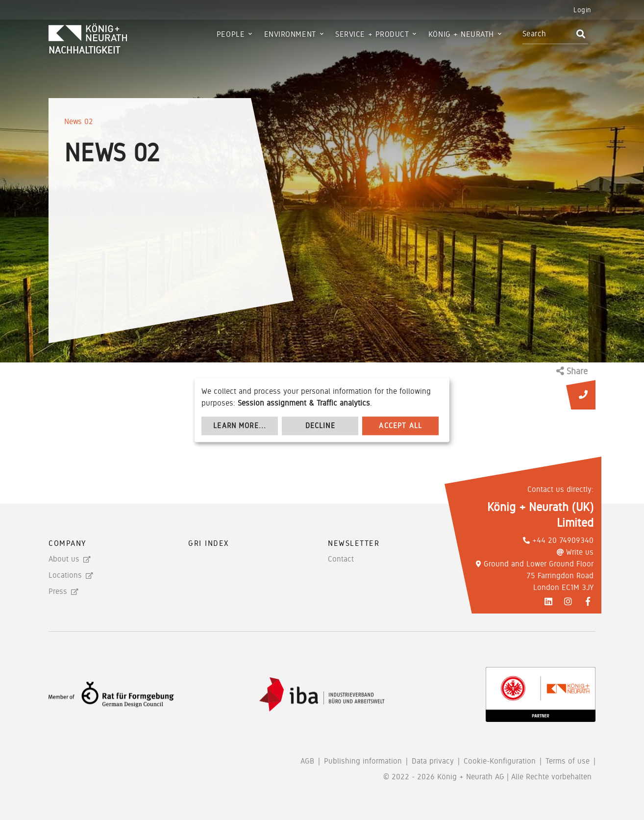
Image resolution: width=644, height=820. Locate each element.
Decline (320, 426)
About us (64, 559)
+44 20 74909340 (558, 540)
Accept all (400, 426)
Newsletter (354, 543)
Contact (341, 559)
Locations (65, 575)
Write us (575, 552)
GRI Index (209, 543)
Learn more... (240, 426)
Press (58, 591)
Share (572, 371)
